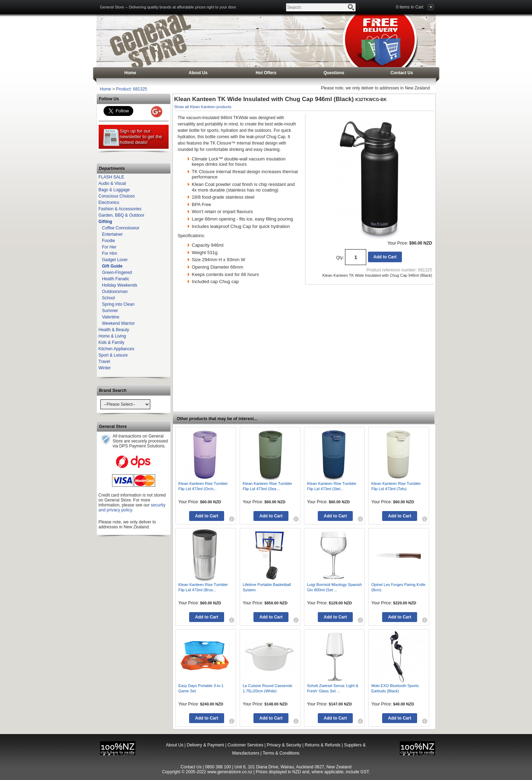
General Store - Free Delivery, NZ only (150, 41)
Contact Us (402, 73)
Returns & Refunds (323, 745)
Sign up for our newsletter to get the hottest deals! (132, 137)
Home (130, 73)
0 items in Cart (410, 7)
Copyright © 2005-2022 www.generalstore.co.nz (207, 772)
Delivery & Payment (205, 745)
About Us (198, 73)
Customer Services (245, 745)
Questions (334, 73)
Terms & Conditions (281, 753)
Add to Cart (385, 257)
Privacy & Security (284, 745)
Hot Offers (266, 73)
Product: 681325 (131, 89)
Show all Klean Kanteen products (203, 107)
